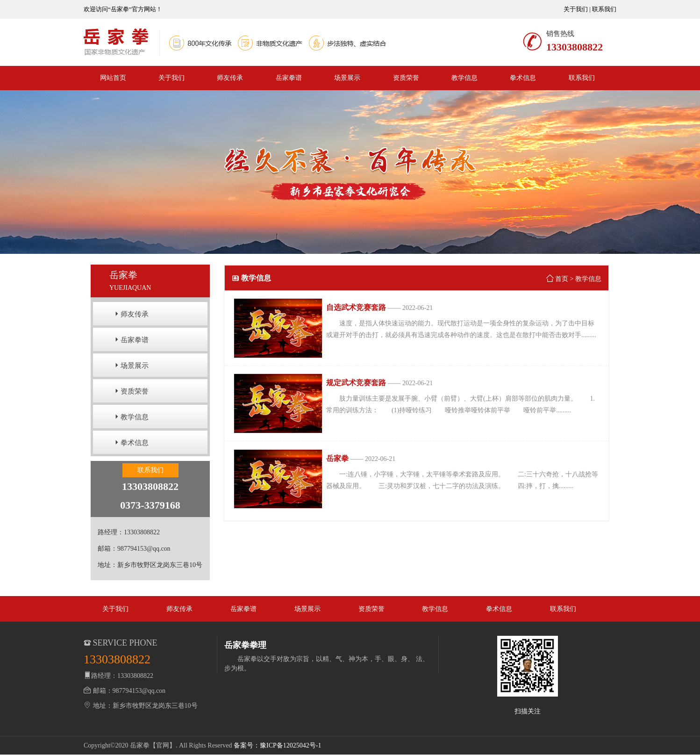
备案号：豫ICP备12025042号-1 (277, 745)
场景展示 (347, 78)
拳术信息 (523, 78)
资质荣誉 (406, 78)
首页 (562, 279)
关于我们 (576, 9)
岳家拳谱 (289, 78)
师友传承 (230, 78)
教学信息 (464, 78)
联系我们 (604, 9)
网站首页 (113, 78)
